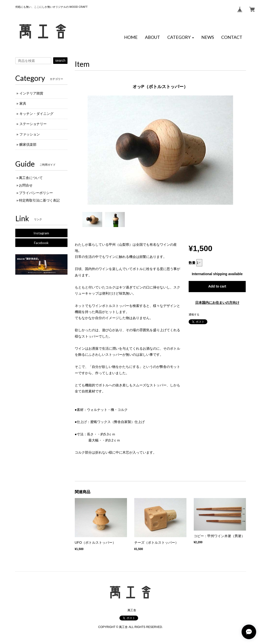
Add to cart (217, 286)
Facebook (41, 243)
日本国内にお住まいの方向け (217, 303)
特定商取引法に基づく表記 (39, 200)
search (60, 60)
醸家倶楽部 (28, 144)
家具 (23, 103)
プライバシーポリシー (36, 193)
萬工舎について (31, 178)
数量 (192, 263)
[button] (181, 37)
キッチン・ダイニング (36, 114)
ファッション (30, 134)
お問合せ (26, 185)
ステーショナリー (33, 124)
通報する (194, 314)
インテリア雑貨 (31, 93)
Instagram (41, 233)
